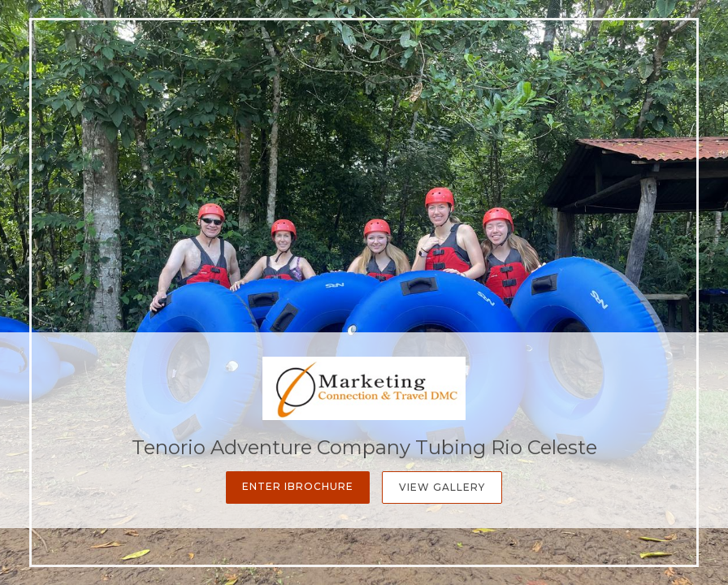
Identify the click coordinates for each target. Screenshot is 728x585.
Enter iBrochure (298, 486)
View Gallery (442, 487)
